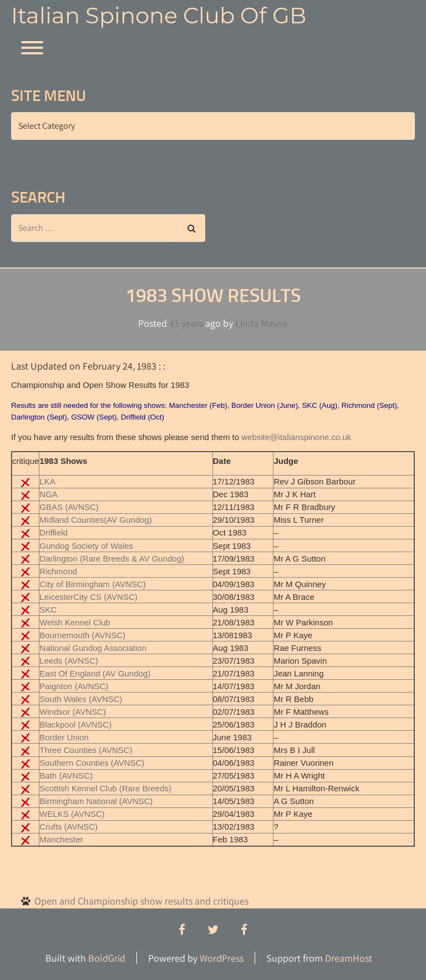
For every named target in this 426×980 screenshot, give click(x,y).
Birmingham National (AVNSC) (96, 801)
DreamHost (349, 958)
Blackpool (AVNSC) (75, 724)
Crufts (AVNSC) (69, 827)
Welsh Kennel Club (75, 622)
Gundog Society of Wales (86, 546)
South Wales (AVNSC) (81, 699)
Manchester (61, 839)
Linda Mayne (262, 323)
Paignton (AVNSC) (74, 686)
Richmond (58, 571)
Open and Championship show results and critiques (141, 901)
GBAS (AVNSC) (69, 507)
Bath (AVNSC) (66, 776)
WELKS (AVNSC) (72, 814)
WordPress (222, 958)
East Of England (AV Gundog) (95, 673)
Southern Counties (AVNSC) (92, 763)
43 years (186, 323)
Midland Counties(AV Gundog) (95, 520)
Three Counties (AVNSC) (86, 750)
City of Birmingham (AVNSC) (92, 584)
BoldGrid (107, 958)
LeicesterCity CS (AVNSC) (88, 597)
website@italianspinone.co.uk (296, 437)
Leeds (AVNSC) (69, 661)
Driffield (54, 532)
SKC (48, 610)
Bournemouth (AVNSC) (82, 635)
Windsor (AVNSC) (73, 712)
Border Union (64, 737)
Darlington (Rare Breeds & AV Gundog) (112, 559)
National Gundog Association (93, 648)
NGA (49, 494)
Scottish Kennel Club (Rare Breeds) (105, 788)
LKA (47, 481)
